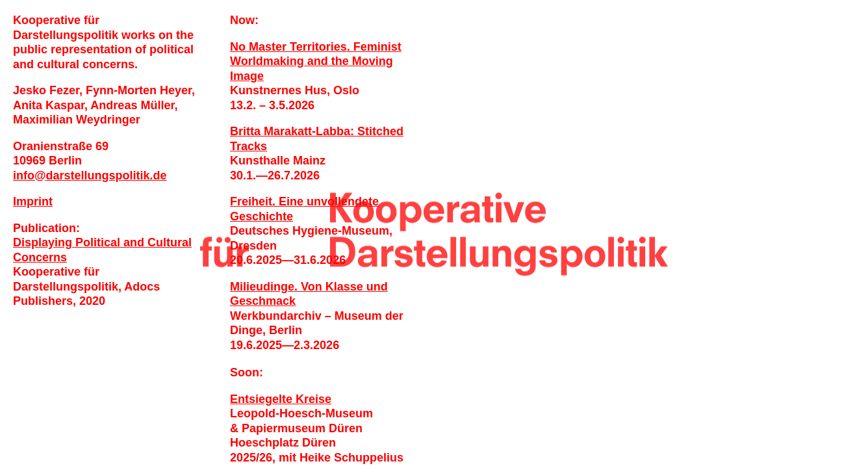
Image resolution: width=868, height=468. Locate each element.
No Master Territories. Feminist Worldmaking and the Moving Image (316, 61)
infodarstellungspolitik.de (90, 175)
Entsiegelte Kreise (281, 399)
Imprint (33, 201)
